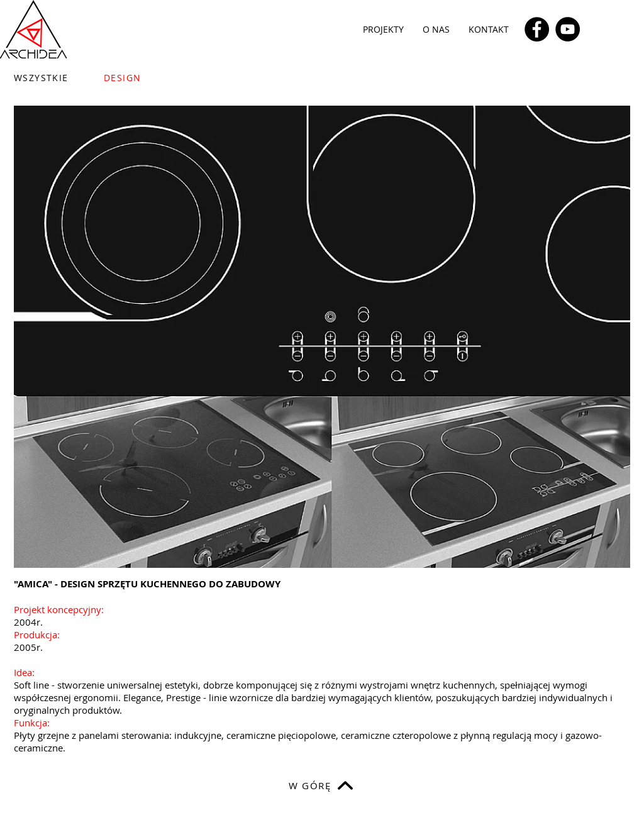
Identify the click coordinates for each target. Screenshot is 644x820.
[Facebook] (537, 29)
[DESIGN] (151, 77)
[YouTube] (568, 29)
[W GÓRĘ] (322, 785)
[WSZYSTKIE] (49, 77)
